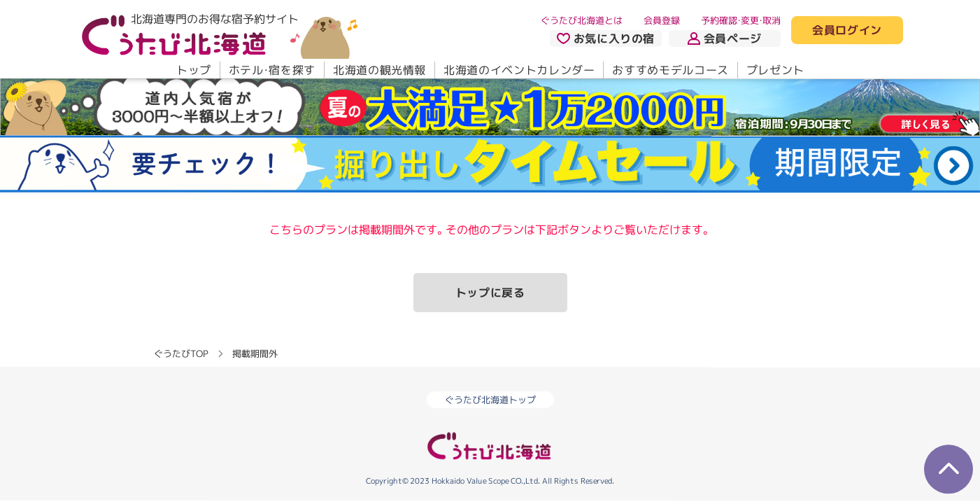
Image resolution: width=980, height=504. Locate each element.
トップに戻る (490, 293)
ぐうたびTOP (181, 353)
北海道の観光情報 (379, 70)
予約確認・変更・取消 (741, 20)
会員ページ (725, 38)
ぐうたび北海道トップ (490, 400)
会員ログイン (847, 31)
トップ (193, 70)
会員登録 (662, 20)
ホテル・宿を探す (271, 70)
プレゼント (775, 70)
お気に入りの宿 (605, 38)
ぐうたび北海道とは (582, 20)
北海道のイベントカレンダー (519, 70)
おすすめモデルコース (670, 70)
